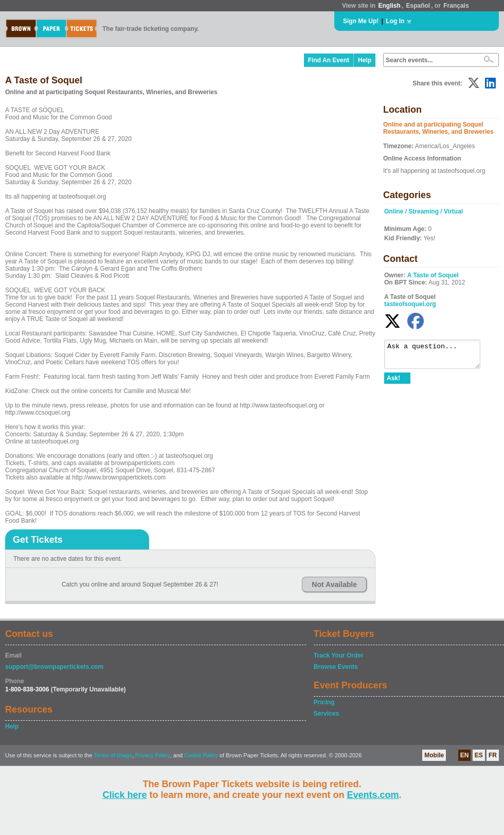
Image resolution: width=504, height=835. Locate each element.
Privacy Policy (153, 756)
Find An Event (329, 60)
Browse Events (336, 667)
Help (365, 60)
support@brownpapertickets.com (54, 667)
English (389, 6)
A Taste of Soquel (433, 275)
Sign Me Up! (361, 21)
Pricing (324, 702)
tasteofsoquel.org (410, 304)
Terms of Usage (113, 756)
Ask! (393, 383)
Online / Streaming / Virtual (424, 211)
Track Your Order (339, 655)
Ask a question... (437, 357)
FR (493, 755)
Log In (395, 21)
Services (326, 714)
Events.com (373, 795)
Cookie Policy (201, 756)
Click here (124, 795)
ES (479, 755)
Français (456, 6)
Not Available (334, 584)
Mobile (434, 755)
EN (465, 755)
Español (418, 6)
